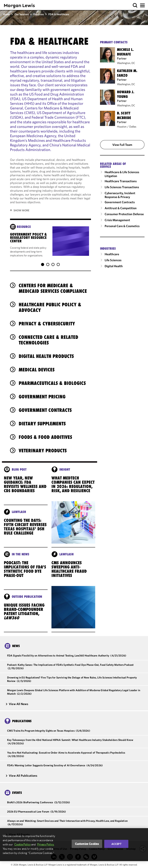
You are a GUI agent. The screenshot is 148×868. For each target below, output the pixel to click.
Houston (122, 127)
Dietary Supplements (42, 420)
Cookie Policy (22, 844)
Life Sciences (113, 260)
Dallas (133, 127)
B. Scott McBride (124, 115)
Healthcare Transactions (121, 181)
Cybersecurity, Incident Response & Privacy (120, 195)
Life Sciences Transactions (122, 187)
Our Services (22, 14)
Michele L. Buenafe (125, 52)
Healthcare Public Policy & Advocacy (50, 303)
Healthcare (112, 254)
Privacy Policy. (46, 844)
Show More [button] (21, 210)
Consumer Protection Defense (124, 214)
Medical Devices (37, 366)
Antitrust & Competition (121, 208)
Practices (39, 14)
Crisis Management (117, 220)
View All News (17, 700)
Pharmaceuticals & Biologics (52, 379)
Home (6, 14)
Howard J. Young (126, 94)
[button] (135, 5)
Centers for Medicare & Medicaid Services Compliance (53, 284)
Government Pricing (42, 393)
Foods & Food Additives (45, 433)
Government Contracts (45, 406)
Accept (116, 844)
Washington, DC (126, 63)
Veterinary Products (43, 447)
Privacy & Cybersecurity (47, 320)
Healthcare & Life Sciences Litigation (122, 174)
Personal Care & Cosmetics (122, 226)
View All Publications (21, 772)
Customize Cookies (87, 844)
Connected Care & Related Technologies (48, 336)
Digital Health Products (46, 352)
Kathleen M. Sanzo (127, 73)
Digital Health (114, 266)
